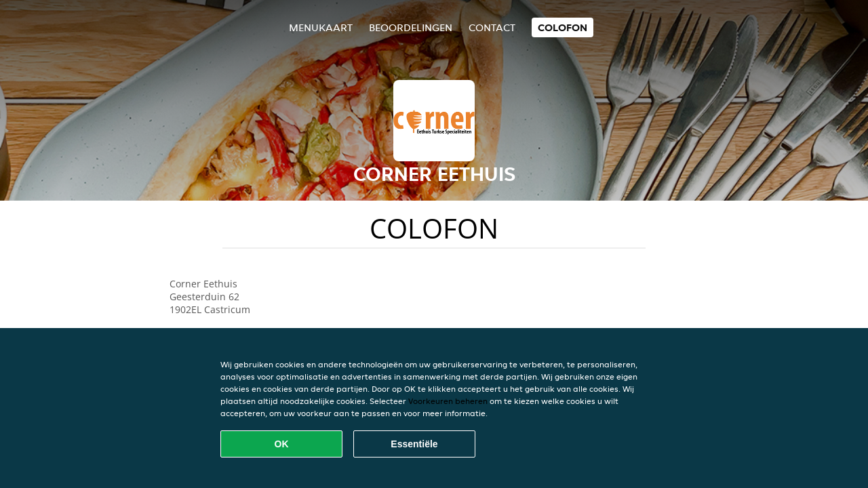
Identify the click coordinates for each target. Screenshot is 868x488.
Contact (492, 27)
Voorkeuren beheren (448, 401)
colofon (563, 27)
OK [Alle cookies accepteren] (282, 444)
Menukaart (321, 27)
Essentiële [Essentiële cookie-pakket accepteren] (414, 444)
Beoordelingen (411, 27)
